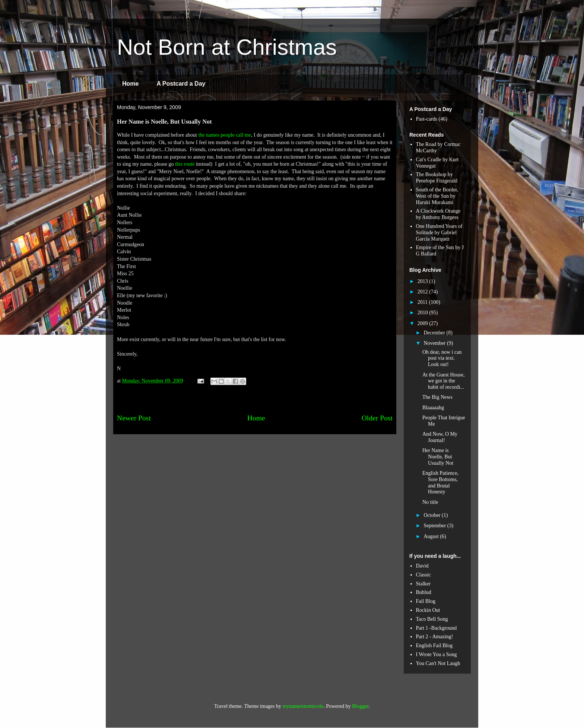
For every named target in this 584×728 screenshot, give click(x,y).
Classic (423, 575)
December (435, 333)
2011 (423, 302)
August (432, 536)
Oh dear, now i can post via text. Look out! (442, 358)
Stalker (423, 584)
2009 (423, 323)
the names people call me (225, 135)
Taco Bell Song (432, 619)
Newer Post (134, 418)
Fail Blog (426, 601)
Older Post (377, 418)
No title (430, 502)
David (422, 566)
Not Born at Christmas (227, 47)
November (435, 343)
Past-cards (427, 119)
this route (185, 164)
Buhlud (424, 592)
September (435, 526)
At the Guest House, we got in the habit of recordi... (444, 381)
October (433, 515)
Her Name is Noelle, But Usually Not (438, 457)
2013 (423, 281)
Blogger (360, 706)
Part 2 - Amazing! (435, 637)
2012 (423, 292)
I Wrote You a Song (437, 654)
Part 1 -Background (437, 628)
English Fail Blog (434, 646)
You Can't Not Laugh (438, 663)
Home (130, 84)
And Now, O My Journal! (440, 437)
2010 (423, 313)
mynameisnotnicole (303, 706)
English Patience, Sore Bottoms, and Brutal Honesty (440, 482)
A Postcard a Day (181, 84)
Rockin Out (428, 610)
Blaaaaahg (433, 408)
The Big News (437, 397)
